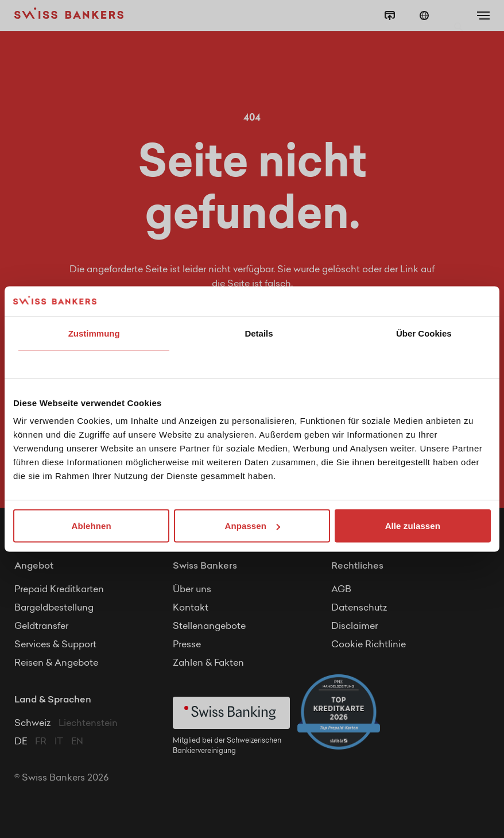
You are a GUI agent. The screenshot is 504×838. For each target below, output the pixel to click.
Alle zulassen (413, 526)
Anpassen (253, 526)
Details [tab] (259, 333)
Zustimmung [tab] (94, 333)
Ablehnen (92, 526)
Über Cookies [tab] (424, 333)
